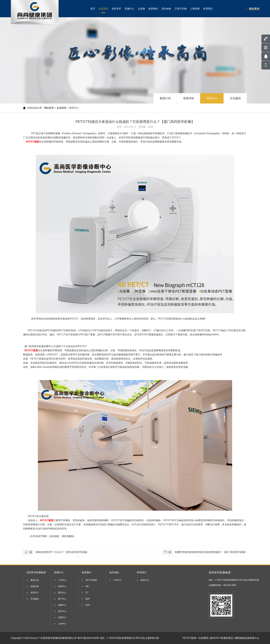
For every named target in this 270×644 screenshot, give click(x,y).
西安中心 (62, 593)
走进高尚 (103, 9)
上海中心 (62, 624)
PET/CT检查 (91, 580)
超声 (88, 599)
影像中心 (129, 9)
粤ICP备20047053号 (88, 638)
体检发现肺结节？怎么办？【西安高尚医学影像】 (56, 552)
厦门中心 (62, 599)
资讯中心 (212, 98)
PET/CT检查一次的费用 (195, 638)
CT (87, 593)
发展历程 (189, 98)
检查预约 (153, 9)
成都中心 (62, 605)
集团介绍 (165, 98)
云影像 (141, 9)
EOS (88, 605)
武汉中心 (62, 611)
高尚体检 (166, 9)
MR (87, 586)
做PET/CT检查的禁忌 (222, 638)
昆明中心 (62, 586)
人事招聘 (195, 9)
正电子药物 (181, 9)
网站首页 (49, 108)
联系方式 (145, 580)
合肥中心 (62, 617)
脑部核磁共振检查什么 (247, 638)
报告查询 (254, 9)
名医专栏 (116, 9)
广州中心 (62, 580)
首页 (93, 9)
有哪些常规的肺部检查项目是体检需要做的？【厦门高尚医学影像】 (205, 552)
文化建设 (235, 98)
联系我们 (208, 9)
